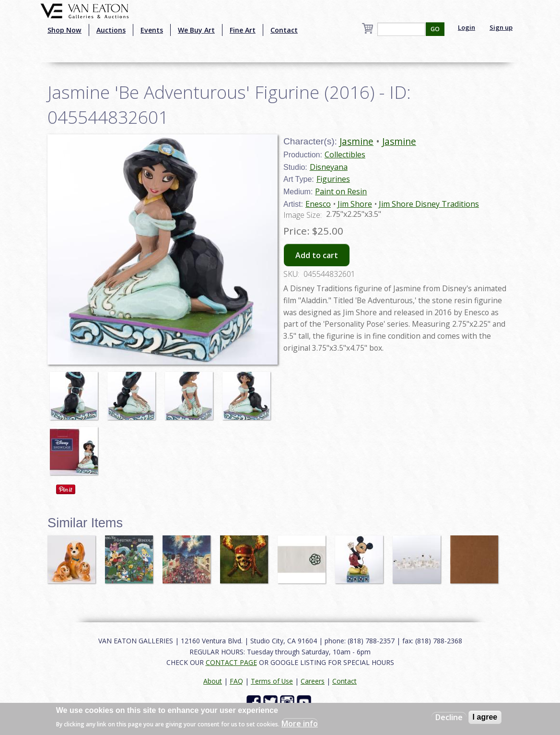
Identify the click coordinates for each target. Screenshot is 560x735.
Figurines (333, 179)
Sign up (501, 27)
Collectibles (345, 154)
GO (435, 29)
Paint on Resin (341, 191)
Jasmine (356, 141)
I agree (485, 717)
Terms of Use (272, 681)
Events (152, 30)
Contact (284, 30)
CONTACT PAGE (231, 662)
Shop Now (64, 30)
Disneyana (329, 167)
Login (467, 27)
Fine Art (243, 30)
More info (300, 723)
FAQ (236, 681)
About (213, 681)
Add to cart (317, 255)
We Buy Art (196, 30)
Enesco (318, 204)
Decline (449, 717)
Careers (313, 681)
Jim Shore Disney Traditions (429, 204)
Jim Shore (355, 204)
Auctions (111, 30)
